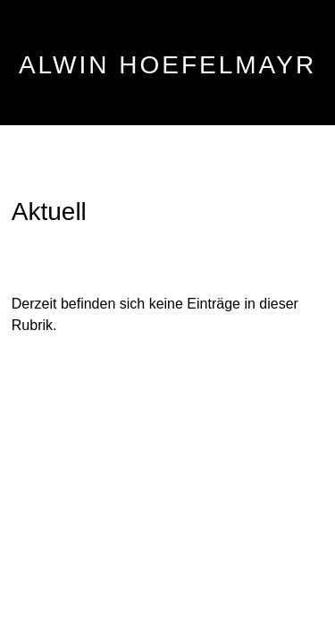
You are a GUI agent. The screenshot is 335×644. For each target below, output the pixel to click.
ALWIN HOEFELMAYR (167, 65)
